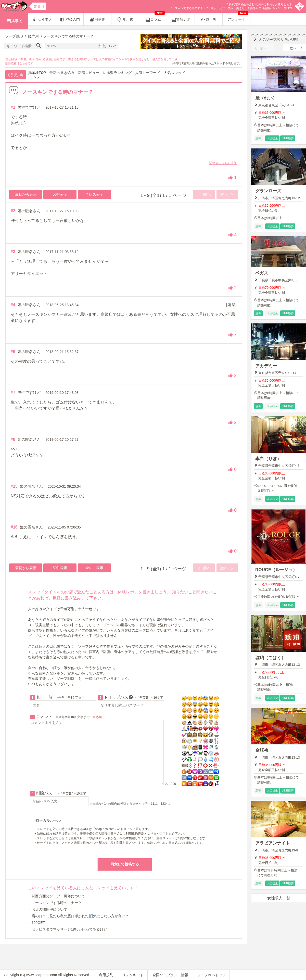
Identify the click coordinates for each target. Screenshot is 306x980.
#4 (13, 305)
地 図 (125, 20)
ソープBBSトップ (211, 975)
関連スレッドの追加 (223, 163)
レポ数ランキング (117, 73)
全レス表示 (94, 194)
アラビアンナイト (273, 843)
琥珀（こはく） (270, 658)
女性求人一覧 (279, 898)
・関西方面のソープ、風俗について (57, 896)
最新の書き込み (62, 73)
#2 (13, 211)
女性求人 (42, 20)
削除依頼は (12, 63)
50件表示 (60, 194)
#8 (13, 439)
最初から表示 (26, 194)
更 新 (16, 75)
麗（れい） (266, 98)
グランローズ (268, 191)
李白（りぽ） (268, 459)
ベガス (262, 273)
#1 (13, 107)
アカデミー (266, 366)
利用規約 (106, 975)
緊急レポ (181, 20)
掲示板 (14, 21)
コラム (155, 18)
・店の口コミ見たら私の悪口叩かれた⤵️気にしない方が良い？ (78, 916)
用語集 (98, 20)
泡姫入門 (70, 20)
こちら (24, 63)
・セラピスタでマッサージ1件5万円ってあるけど (68, 929)
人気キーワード (148, 73)
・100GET (36, 923)
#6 (13, 352)
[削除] (231, 305)
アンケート (238, 17)
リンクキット (133, 975)
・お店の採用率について (48, 909)
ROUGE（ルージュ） (276, 570)
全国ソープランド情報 (170, 975)
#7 (13, 392)
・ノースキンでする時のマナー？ (55, 903)
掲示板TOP (37, 73)
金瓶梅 (262, 750)
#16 (14, 527)
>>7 (14, 449)
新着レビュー (89, 73)
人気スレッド (174, 73)
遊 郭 (209, 20)
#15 (14, 486)
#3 (13, 252)
